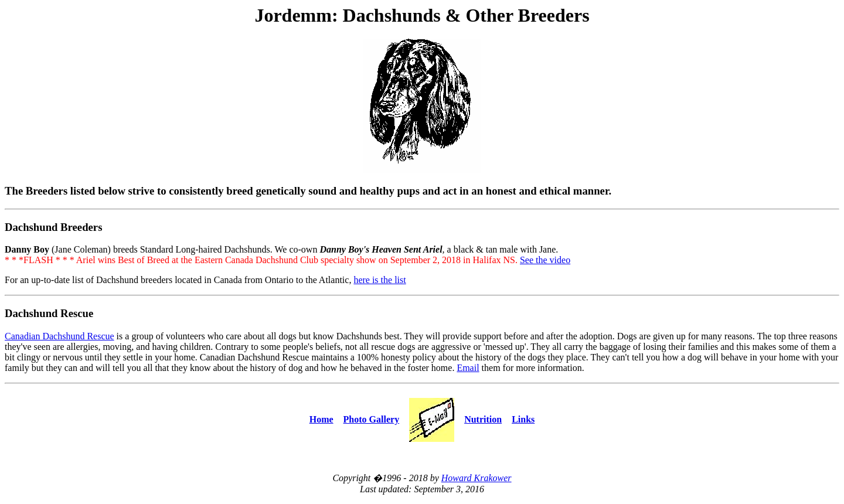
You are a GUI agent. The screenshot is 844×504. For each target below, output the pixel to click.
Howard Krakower (477, 478)
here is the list (380, 280)
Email (468, 368)
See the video (545, 260)
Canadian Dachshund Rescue (59, 336)
